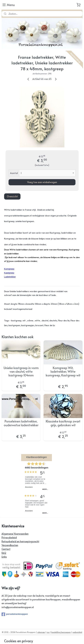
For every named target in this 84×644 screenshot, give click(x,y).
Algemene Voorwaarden (15, 534)
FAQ (4, 553)
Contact (6, 549)
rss (48, 632)
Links (4, 557)
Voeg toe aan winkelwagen (42, 182)
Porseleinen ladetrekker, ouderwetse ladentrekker (21, 423)
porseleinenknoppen (15, 614)
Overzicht (12, 196)
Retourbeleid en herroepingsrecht (20, 541)
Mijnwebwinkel (53, 638)
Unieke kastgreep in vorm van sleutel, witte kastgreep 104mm (21, 372)
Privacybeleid (9, 537)
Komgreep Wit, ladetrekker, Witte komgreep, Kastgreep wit (63, 372)
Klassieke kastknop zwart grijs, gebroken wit (63, 423)
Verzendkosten (10, 545)
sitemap (41, 632)
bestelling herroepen (61, 632)
